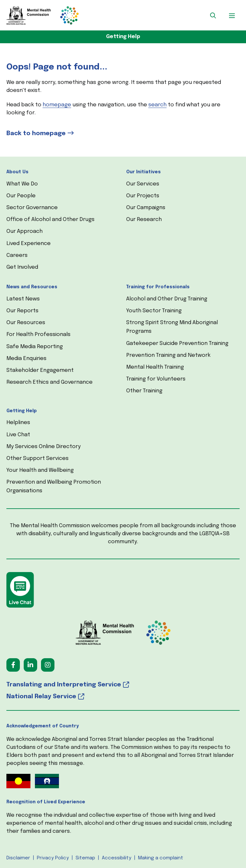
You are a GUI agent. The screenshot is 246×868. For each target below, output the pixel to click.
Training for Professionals (158, 287)
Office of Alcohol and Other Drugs (50, 220)
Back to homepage (36, 133)
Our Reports (22, 311)
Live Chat (18, 435)
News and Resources (32, 287)
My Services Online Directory (44, 447)
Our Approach (25, 231)
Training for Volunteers (156, 379)
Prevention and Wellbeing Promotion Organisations (54, 487)
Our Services (143, 184)
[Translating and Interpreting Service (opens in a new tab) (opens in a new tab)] (123, 685)
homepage (57, 105)
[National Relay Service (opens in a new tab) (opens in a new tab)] (123, 697)
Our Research (144, 220)
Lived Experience (29, 244)
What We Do (22, 184)
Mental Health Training (155, 367)
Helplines (18, 423)
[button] (213, 15)
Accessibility (117, 858)
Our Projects (143, 196)
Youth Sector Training (154, 311)
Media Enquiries (26, 359)
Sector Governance (32, 208)
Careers (17, 255)
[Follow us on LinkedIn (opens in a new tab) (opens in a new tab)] (30, 665)
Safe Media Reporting (35, 347)
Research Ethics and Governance (49, 382)
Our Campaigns (146, 208)
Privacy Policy (53, 858)
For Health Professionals (38, 335)
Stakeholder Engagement (40, 370)
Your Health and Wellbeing (40, 470)
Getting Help (123, 37)
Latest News (23, 299)
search (157, 105)
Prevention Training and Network (168, 355)
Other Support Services (37, 459)
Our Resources (26, 323)
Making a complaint (161, 858)
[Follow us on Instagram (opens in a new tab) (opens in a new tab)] (48, 665)
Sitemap (85, 858)
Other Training (144, 391)
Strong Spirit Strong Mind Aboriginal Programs (172, 327)
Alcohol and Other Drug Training (167, 299)
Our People (21, 196)
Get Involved (22, 267)
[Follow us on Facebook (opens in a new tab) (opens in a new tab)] (13, 665)
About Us (17, 172)
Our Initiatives (143, 172)
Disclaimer (18, 858)
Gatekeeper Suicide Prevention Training (177, 344)
